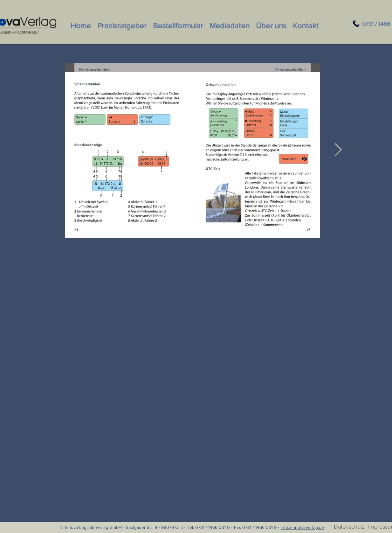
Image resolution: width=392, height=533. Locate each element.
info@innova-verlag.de (302, 527)
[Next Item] (338, 150)
